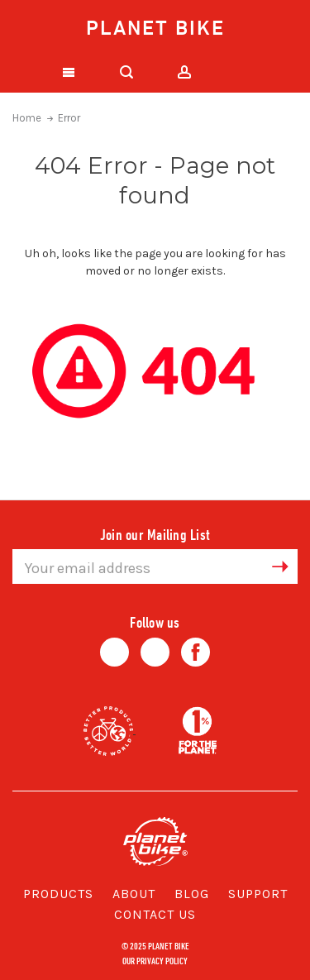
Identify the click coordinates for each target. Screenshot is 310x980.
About (134, 894)
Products (58, 894)
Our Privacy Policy (155, 960)
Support (258, 894)
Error (69, 118)
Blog (192, 894)
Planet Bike (155, 27)
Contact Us (155, 914)
